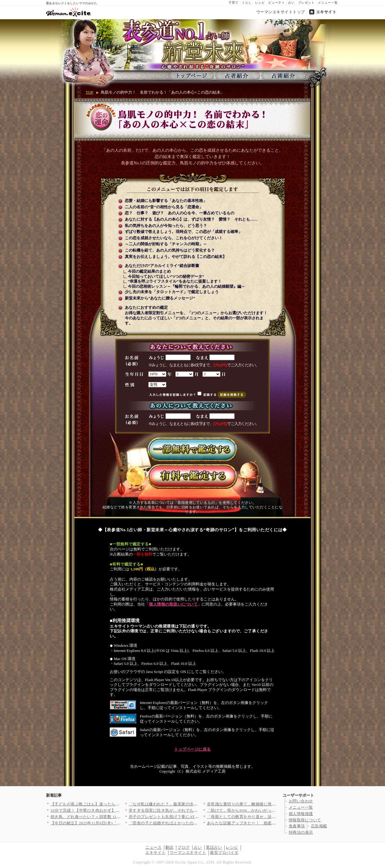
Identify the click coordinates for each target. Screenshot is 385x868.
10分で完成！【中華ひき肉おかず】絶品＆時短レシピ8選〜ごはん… (113, 810)
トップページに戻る (192, 749)
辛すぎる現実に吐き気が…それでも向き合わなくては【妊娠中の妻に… (194, 810)
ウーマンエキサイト (188, 852)
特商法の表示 (301, 832)
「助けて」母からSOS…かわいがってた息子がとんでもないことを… (270, 810)
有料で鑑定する (192, 477)
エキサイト (326, 12)
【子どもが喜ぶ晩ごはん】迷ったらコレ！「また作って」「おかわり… (116, 804)
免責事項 (297, 826)
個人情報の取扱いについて (173, 604)
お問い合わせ (301, 801)
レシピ (260, 3)
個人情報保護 (301, 814)
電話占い (214, 847)
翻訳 (169, 847)
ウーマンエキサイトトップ (281, 12)
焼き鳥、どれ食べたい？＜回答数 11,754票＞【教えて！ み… (106, 817)
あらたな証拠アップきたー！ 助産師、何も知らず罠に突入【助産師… (272, 823)
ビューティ (277, 3)
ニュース (153, 847)
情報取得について (305, 820)
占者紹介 (237, 76)
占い (291, 3)
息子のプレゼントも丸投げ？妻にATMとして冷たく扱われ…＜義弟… (192, 817)
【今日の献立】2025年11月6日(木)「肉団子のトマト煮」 (102, 823)
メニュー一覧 (328, 3)
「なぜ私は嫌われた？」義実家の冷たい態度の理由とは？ (182, 804)
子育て (234, 3)
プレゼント (306, 3)
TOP (89, 92)
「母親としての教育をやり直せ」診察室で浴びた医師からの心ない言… (272, 817)
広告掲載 (319, 826)
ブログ (184, 847)
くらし (247, 3)
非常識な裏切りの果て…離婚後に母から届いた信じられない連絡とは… (272, 804)
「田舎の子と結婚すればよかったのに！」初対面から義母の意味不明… (194, 823)
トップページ (191, 76)
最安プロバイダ (224, 852)
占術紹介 (283, 76)
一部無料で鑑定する (192, 450)
